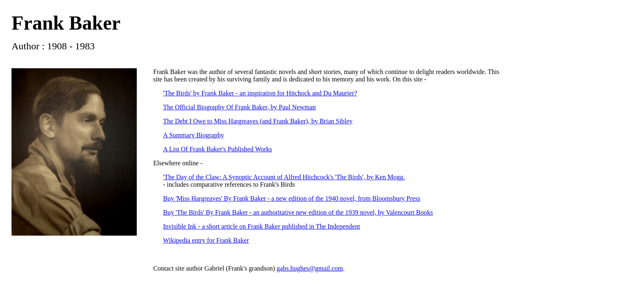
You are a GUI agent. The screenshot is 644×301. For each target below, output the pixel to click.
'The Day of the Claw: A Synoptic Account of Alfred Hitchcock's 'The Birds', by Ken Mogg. (284, 177)
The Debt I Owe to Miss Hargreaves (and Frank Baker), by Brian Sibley (258, 121)
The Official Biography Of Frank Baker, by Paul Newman (239, 107)
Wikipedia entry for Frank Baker (206, 240)
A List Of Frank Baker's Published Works (217, 149)
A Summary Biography (193, 135)
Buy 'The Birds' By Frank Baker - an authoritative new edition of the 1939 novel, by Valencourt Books (298, 212)
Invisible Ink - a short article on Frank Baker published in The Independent (262, 226)
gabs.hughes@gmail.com (310, 268)
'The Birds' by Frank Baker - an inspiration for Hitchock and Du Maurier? (260, 93)
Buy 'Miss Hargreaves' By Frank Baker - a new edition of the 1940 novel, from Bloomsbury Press (292, 198)
